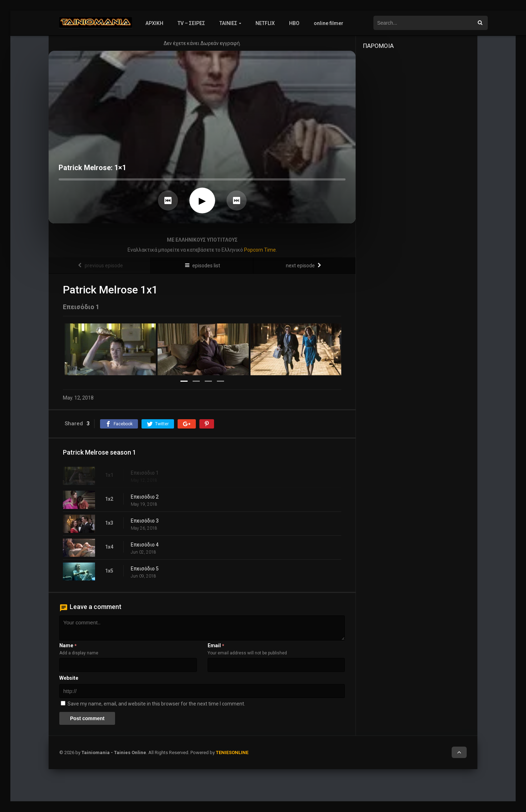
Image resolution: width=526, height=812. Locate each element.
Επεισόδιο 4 (145, 545)
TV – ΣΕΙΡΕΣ (191, 23)
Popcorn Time (260, 250)
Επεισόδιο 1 (145, 473)
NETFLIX (265, 23)
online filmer (329, 23)
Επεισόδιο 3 (145, 521)
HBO (294, 23)
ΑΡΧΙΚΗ (154, 23)
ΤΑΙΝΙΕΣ (228, 23)
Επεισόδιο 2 (145, 497)
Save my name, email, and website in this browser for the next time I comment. (156, 704)
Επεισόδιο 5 (145, 569)
